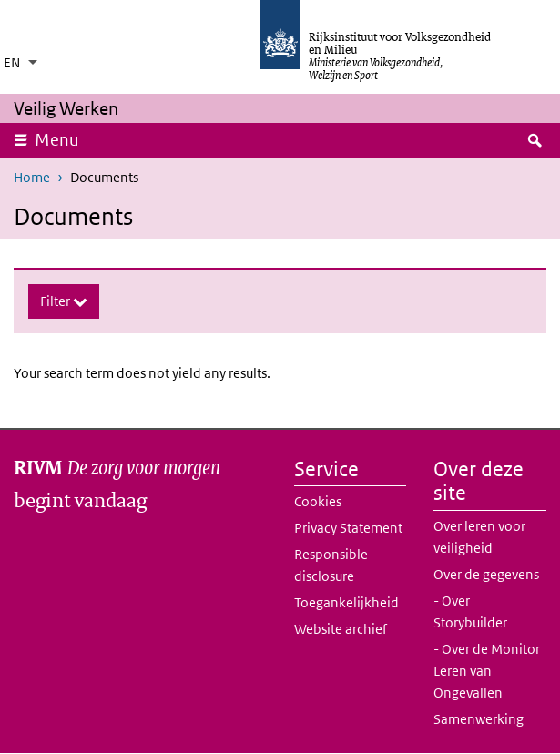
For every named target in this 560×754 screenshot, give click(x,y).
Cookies (318, 501)
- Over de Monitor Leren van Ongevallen (487, 671)
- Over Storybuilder (470, 611)
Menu (63, 139)
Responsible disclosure (331, 565)
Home (32, 177)
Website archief (341, 629)
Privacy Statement (348, 528)
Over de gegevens (486, 574)
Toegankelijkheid (346, 602)
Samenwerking (479, 719)
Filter (56, 301)
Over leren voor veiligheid (479, 537)
